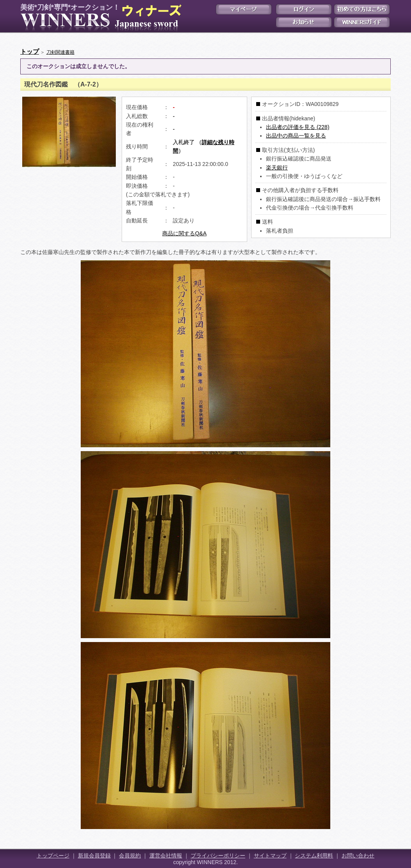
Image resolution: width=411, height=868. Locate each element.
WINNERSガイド (362, 22)
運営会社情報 (166, 856)
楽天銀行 (277, 168)
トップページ (53, 856)
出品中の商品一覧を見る (296, 136)
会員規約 (130, 856)
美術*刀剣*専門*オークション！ (99, 18)
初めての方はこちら (362, 9)
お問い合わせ (358, 856)
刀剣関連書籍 (60, 52)
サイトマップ (270, 856)
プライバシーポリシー (218, 856)
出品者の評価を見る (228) (298, 127)
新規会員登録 (94, 856)
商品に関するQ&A (184, 233)
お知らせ (304, 22)
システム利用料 (314, 856)
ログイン (304, 9)
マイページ (244, 9)
